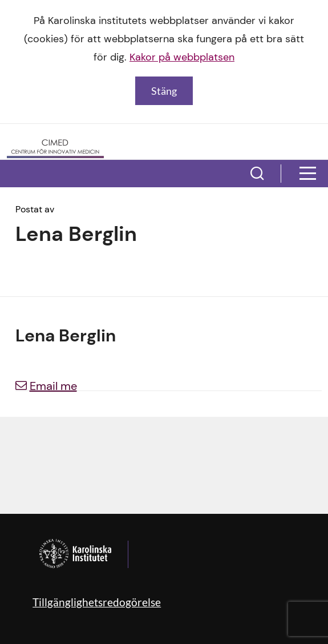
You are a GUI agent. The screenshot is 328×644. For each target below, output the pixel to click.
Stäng (164, 91)
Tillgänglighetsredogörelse (97, 602)
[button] (257, 174)
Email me (46, 386)
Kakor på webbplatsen (182, 57)
